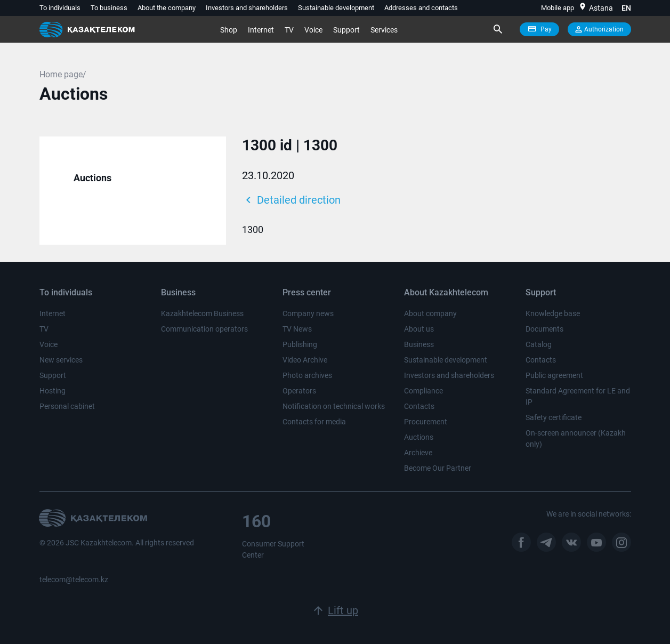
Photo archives (307, 375)
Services (384, 30)
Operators (299, 391)
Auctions (92, 178)
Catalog (539, 344)
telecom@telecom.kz (74, 579)
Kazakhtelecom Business (202, 313)
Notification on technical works (334, 406)
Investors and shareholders (247, 8)
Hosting (53, 391)
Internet (261, 30)
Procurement (426, 422)
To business (109, 8)
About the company (167, 8)
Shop (229, 30)
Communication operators (204, 329)
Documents (544, 329)
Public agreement (554, 375)
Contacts (419, 406)
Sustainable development (336, 8)
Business (419, 344)
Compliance (423, 391)
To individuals (60, 8)
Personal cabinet (67, 406)
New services (61, 360)
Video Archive (305, 360)
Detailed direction (291, 200)
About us (419, 329)
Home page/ (63, 74)
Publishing (300, 344)
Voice (313, 30)
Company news (308, 313)
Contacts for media (314, 422)
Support (346, 30)
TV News (297, 329)
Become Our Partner (438, 468)
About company (430, 313)
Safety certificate (554, 417)
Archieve (418, 453)
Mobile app (558, 8)
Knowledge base (553, 313)
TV (289, 30)
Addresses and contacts (421, 8)
